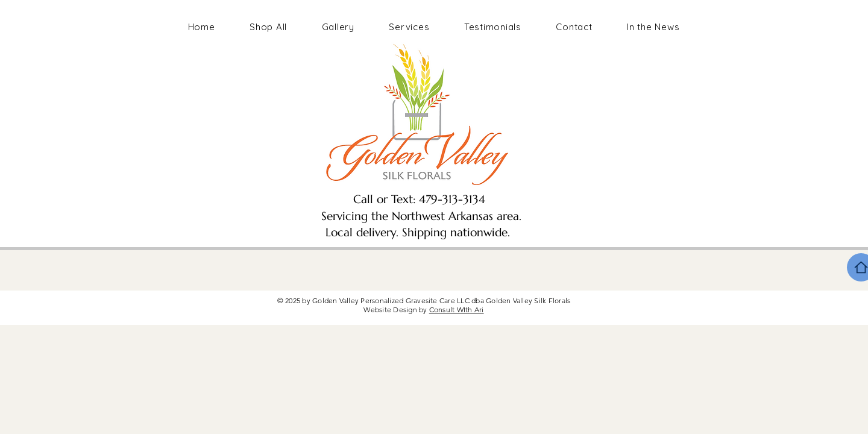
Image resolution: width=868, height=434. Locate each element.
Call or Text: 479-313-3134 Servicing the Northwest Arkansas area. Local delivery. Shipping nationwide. (418, 215)
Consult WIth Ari (457, 310)
